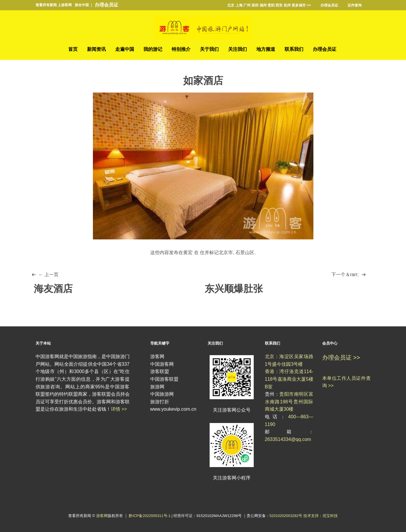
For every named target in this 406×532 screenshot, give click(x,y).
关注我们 (238, 49)
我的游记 (153, 49)
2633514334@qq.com (288, 439)
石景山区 (245, 252)
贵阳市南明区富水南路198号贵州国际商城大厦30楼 (289, 402)
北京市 (226, 252)
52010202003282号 (286, 516)
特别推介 (181, 49)
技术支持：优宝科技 (321, 516)
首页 (73, 49)
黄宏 (188, 252)
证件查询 (355, 5)
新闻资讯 (96, 49)
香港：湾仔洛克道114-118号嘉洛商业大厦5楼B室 (289, 379)
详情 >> (119, 409)
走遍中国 (125, 49)
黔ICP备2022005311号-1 (150, 516)
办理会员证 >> (341, 358)
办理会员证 (106, 5)
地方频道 (266, 49)
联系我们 (294, 49)
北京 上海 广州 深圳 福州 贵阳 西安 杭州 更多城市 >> (269, 5)
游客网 (101, 516)
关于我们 (209, 49)
